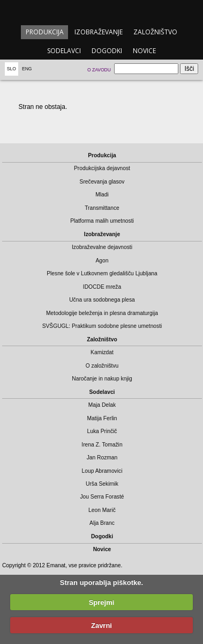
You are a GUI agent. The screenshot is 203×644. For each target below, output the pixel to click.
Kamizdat (102, 352)
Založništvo (155, 32)
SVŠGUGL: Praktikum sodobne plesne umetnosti (102, 326)
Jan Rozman (102, 458)
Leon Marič (102, 510)
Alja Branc (102, 523)
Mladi (102, 195)
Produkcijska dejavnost (102, 168)
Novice (144, 51)
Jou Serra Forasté (102, 497)
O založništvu (102, 366)
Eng (27, 69)
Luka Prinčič (102, 431)
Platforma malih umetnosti (102, 221)
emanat (101, 12)
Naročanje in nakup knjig (102, 379)
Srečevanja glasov (102, 182)
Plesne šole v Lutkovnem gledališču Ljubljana (102, 273)
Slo (12, 69)
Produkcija (45, 32)
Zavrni (101, 625)
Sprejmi (102, 602)
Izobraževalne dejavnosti (102, 247)
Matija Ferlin (102, 418)
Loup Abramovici (102, 471)
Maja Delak (102, 405)
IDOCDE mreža (102, 287)
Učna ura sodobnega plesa (102, 300)
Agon (102, 261)
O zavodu (99, 70)
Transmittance (102, 208)
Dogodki (107, 51)
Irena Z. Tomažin (102, 445)
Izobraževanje (99, 32)
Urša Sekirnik (102, 484)
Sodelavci (64, 51)
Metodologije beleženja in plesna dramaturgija (102, 313)
